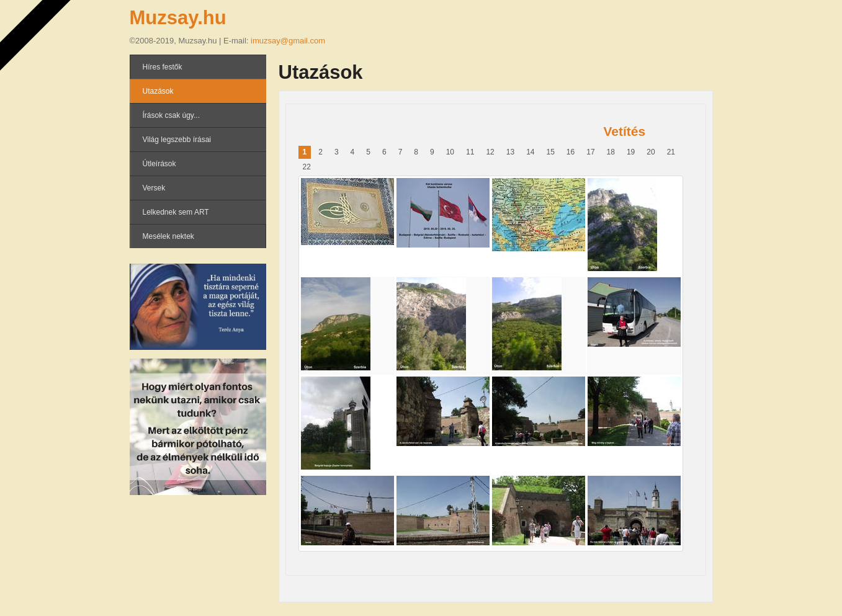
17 (590, 152)
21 (671, 152)
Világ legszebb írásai (177, 140)
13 (510, 152)
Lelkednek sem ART (176, 212)
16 (571, 152)
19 (631, 152)
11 (470, 152)
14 (530, 152)
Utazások (158, 91)
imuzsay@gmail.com (288, 41)
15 (550, 152)
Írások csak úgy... (171, 115)
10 (450, 152)
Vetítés (625, 131)
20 (651, 152)
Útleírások (159, 164)
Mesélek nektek (168, 236)
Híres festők (163, 67)
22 (307, 167)
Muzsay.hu (178, 18)
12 (490, 152)
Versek (154, 188)
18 (611, 152)
